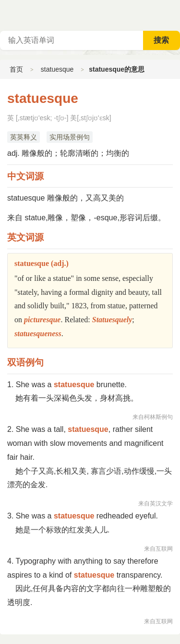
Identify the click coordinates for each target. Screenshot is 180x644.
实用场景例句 (70, 137)
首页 (16, 69)
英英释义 (24, 137)
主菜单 (172, 14)
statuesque (57, 69)
